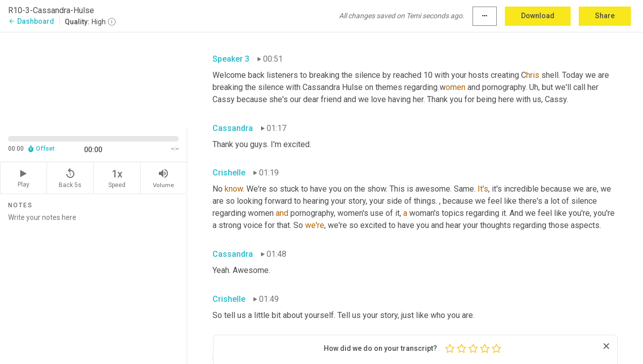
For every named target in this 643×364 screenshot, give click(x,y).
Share (605, 16)
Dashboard (31, 21)
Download (538, 16)
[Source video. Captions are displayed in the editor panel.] (94, 79)
